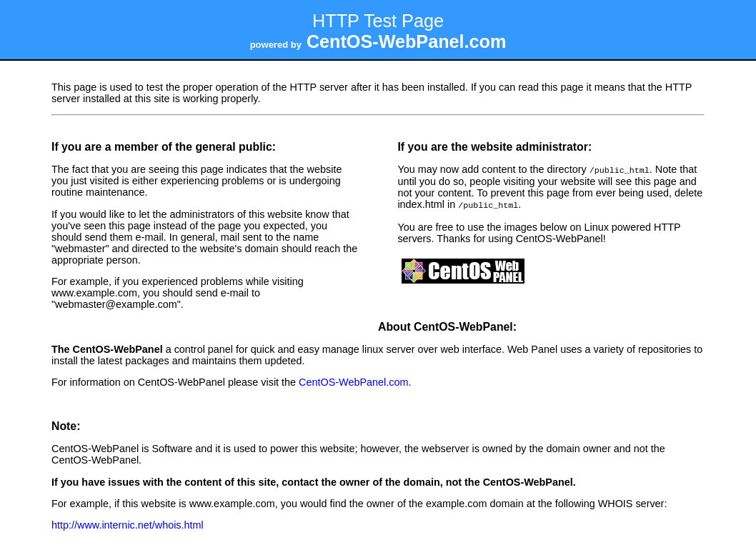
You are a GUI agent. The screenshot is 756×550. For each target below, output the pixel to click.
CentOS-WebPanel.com (353, 381)
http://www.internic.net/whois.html (128, 524)
